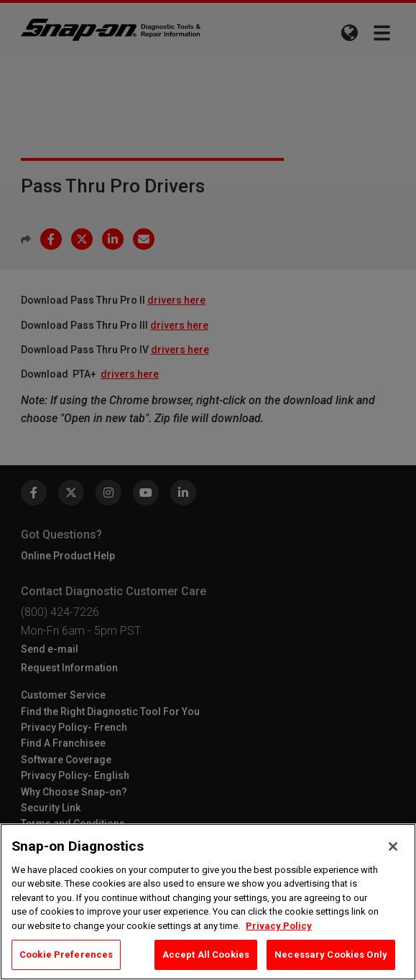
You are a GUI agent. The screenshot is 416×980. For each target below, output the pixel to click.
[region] (208, 902)
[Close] (393, 846)
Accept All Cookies (206, 955)
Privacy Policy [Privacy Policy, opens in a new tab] (279, 926)
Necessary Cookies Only (331, 955)
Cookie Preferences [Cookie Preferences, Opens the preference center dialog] (66, 955)
